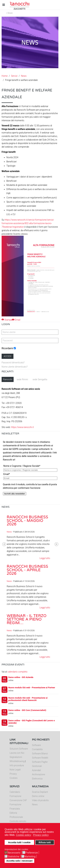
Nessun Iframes (30, 471)
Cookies (14, 778)
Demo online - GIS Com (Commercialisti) (27, 710)
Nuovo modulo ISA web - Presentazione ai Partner (32, 688)
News (24, 76)
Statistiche (13, 857)
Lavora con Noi (17, 753)
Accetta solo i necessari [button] (19, 861)
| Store (10, 13)
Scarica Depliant (40, 792)
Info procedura (17, 765)
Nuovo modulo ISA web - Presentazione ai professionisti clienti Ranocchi (28, 699)
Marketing (30, 857)
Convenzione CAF (18, 800)
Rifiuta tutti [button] (45, 842)
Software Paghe (40, 762)
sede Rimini (22, 379)
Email (16, 320)
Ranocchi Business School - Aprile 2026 (27, 570)
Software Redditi (40, 758)
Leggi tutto (45, 558)
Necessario (14, 853)
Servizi (14, 76)
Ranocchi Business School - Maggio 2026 (27, 521)
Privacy (13, 774)
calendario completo (17, 672)
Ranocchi (8, 379)
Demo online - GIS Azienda (21, 677)
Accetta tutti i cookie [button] (19, 842)
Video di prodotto (40, 800)
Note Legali (15, 770)
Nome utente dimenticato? (15, 367)
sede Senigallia (40, 379)
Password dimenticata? (13, 363)
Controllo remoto (18, 821)
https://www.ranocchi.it (22, 427)
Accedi (8, 356)
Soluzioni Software (19, 749)
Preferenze (32, 853)
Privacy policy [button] (41, 835)
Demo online (38, 796)
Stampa (7, 320)
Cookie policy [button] (24, 835)
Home (5, 76)
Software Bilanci (40, 754)
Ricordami (7, 348)
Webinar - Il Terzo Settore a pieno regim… (27, 619)
